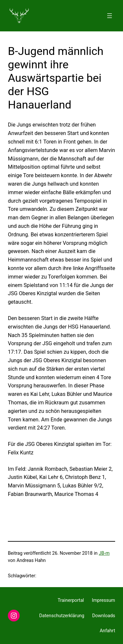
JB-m (104, 553)
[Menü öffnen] (110, 16)
